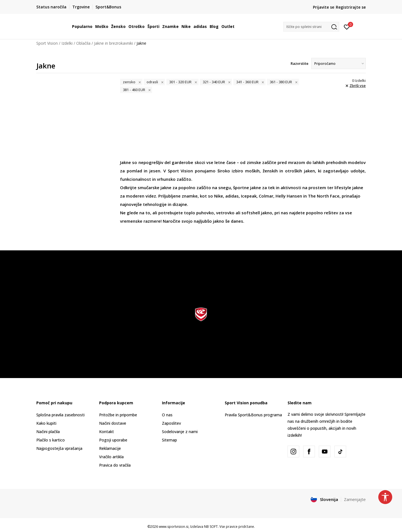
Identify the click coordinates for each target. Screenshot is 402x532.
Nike (219, 196)
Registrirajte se (351, 7)
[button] (311, 27)
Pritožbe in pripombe (118, 415)
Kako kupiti (46, 423)
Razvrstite (300, 63)
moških (252, 171)
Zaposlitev (171, 423)
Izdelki (67, 43)
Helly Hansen (289, 196)
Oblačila (83, 43)
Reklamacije (110, 448)
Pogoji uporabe (113, 440)
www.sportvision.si (174, 527)
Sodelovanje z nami (180, 432)
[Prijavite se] (347, 27)
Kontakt (107, 432)
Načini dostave (113, 423)
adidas (232, 196)
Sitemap (169, 440)
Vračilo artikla (111, 457)
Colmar (266, 196)
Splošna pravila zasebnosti (60, 415)
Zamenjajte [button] (355, 499)
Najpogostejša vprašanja (59, 448)
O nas (167, 415)
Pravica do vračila (115, 465)
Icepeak (249, 196)
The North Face (324, 196)
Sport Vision (47, 43)
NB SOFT (211, 527)
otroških (294, 171)
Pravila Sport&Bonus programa (253, 415)
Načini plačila (48, 432)
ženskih (270, 171)
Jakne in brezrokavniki (113, 43)
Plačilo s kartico (51, 440)
